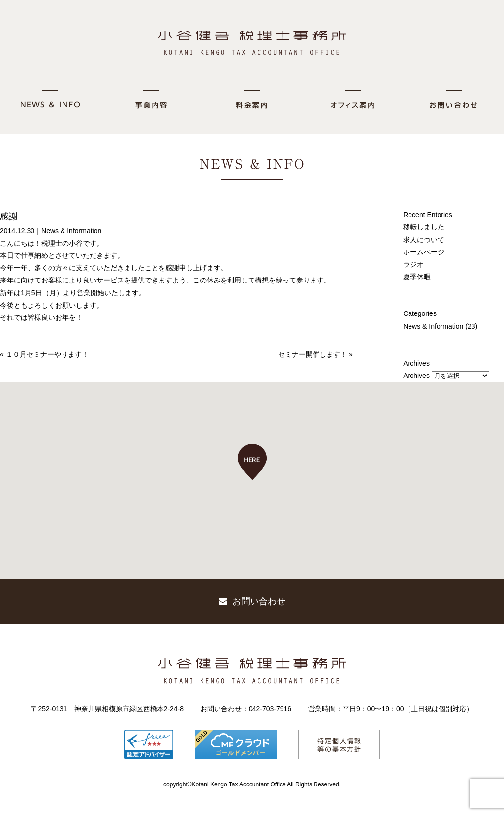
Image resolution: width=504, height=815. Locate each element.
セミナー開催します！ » (315, 354)
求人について (424, 240)
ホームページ (424, 252)
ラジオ (413, 264)
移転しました (424, 227)
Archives (416, 376)
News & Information (71, 231)
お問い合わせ (252, 601)
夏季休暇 (417, 277)
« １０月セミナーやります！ (44, 354)
